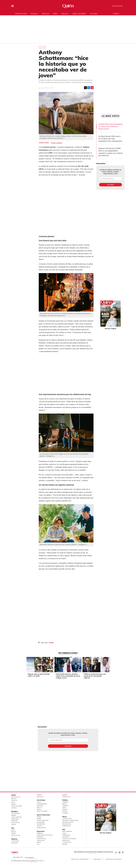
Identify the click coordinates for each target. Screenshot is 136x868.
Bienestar (14, 821)
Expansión (41, 831)
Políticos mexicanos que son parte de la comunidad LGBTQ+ (95, 676)
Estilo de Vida (16, 822)
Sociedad (65, 813)
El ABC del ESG (67, 842)
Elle (13, 828)
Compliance (97, 859)
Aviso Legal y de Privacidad (80, 859)
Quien (116, 852)
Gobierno (65, 802)
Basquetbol (41, 822)
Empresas (40, 833)
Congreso (65, 806)
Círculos (45, 14)
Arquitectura (67, 824)
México (64, 804)
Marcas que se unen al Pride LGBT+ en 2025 (39, 675)
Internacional (41, 839)
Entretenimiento (42, 804)
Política (65, 800)
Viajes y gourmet (79, 14)
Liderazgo (15, 843)
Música (39, 809)
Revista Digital (118, 6)
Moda (55, 14)
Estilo (39, 802)
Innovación (66, 841)
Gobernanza (66, 835)
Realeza (34, 14)
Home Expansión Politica (45, 835)
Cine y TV (39, 808)
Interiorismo (66, 826)
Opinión (39, 795)
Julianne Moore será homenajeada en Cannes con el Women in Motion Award (111, 126)
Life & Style (41, 800)
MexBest (15, 811)
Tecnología (41, 841)
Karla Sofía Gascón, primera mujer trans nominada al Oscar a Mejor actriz (68, 676)
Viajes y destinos (17, 817)
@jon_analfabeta (57, 143)
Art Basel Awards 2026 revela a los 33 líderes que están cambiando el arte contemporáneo (110, 139)
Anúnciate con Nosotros (114, 859)
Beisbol (39, 819)
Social (64, 833)
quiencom (121, 852)
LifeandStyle (66, 797)
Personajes (15, 819)
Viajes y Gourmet (17, 806)
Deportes (40, 806)
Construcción (67, 819)
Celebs (13, 834)
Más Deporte (41, 824)
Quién (14, 795)
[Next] (110, 664)
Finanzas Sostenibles (69, 839)
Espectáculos (21, 14)
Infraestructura (68, 822)
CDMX (64, 808)
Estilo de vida (16, 835)
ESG (38, 844)
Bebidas (14, 815)
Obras (39, 842)
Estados (65, 809)
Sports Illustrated (43, 815)
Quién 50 (116, 14)
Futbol (39, 817)
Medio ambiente (67, 831)
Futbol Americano (43, 820)
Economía (40, 837)
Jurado (14, 824)
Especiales (40, 797)
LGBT (52, 643)
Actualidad (15, 841)
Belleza (65, 14)
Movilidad (65, 837)
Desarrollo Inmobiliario (70, 820)
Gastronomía (16, 813)
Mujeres (14, 839)
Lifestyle (40, 826)
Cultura (94, 14)
